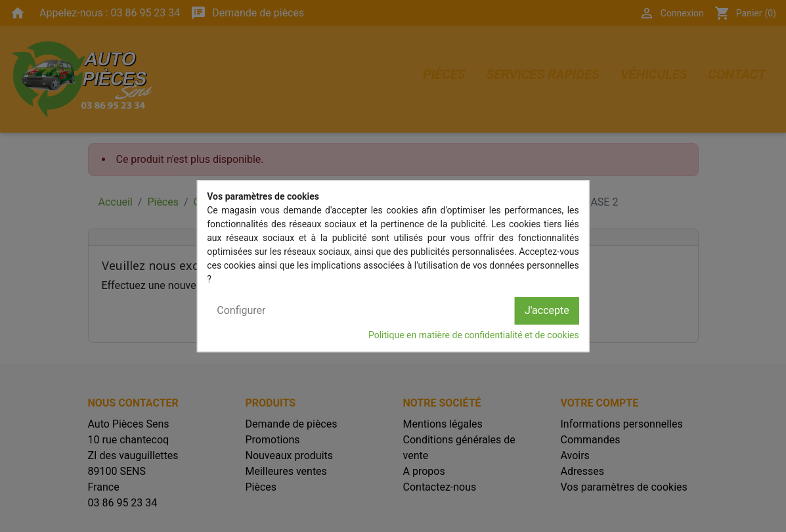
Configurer (241, 310)
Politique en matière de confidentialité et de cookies (474, 335)
